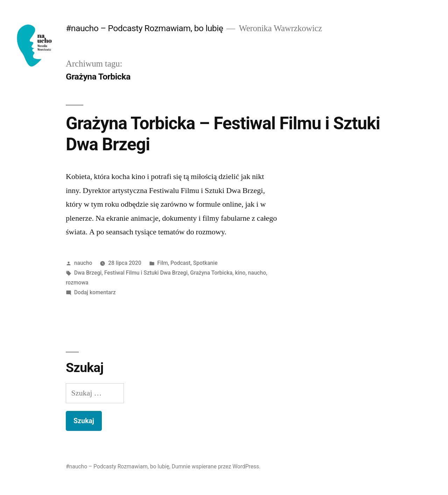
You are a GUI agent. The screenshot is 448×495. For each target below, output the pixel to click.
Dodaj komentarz (95, 292)
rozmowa (77, 283)
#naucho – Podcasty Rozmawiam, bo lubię (144, 28)
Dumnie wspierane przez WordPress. (216, 466)
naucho (83, 263)
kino (240, 273)
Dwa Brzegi (88, 273)
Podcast (180, 263)
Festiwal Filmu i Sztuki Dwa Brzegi (146, 273)
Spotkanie (205, 263)
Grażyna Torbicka (211, 273)
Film (162, 263)
